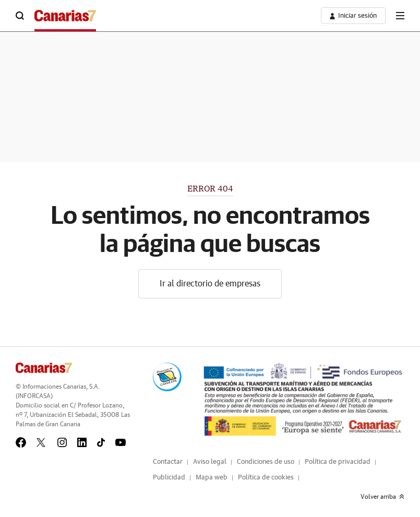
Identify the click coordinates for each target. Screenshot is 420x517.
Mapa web (212, 478)
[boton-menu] (400, 16)
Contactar (168, 462)
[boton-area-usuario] (353, 16)
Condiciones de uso (266, 462)
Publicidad (169, 478)
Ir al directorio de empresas (210, 284)
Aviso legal (210, 462)
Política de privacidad (338, 462)
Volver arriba (382, 497)
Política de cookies (266, 478)
